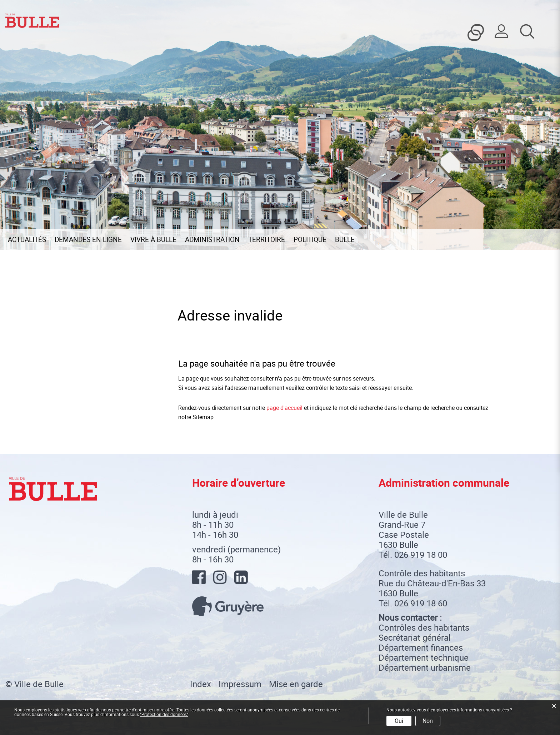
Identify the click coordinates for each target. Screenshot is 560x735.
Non (428, 721)
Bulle (345, 239)
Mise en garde (296, 684)
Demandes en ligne (88, 239)
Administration (212, 239)
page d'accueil (284, 408)
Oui (399, 721)
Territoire (267, 239)
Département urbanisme (425, 667)
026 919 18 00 (421, 555)
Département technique (424, 657)
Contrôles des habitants (424, 627)
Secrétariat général (415, 637)
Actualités (27, 239)
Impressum (240, 684)
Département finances (421, 647)
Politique (310, 239)
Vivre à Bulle (153, 239)
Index (201, 684)
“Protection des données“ (164, 714)
